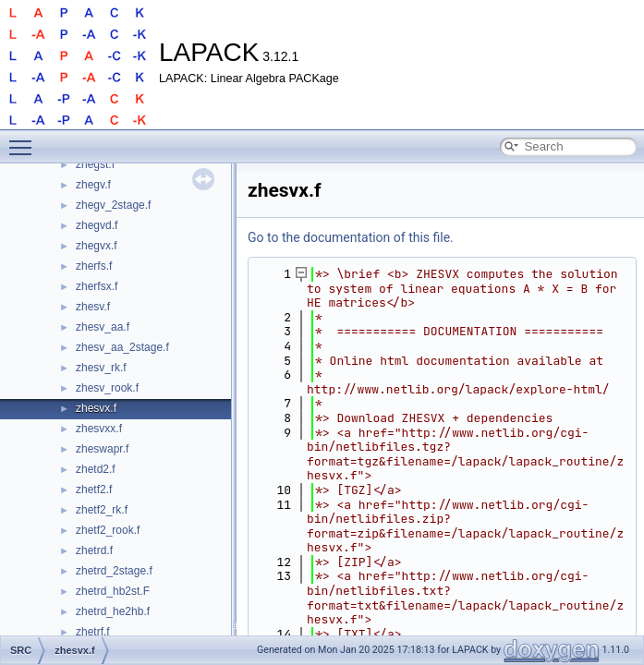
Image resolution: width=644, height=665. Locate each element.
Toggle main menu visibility (25, 139)
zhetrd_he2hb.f (113, 611)
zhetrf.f (93, 632)
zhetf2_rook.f (108, 530)
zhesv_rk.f (101, 368)
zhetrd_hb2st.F (113, 591)
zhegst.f (95, 164)
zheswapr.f (102, 449)
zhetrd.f (94, 550)
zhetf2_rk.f (102, 510)
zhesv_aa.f (103, 327)
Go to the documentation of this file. (351, 237)
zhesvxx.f (99, 429)
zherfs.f (94, 266)
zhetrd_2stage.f (114, 571)
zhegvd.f (97, 225)
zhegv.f (93, 185)
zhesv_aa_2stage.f (122, 347)
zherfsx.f (97, 286)
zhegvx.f (97, 246)
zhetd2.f (96, 469)
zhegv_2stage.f (113, 205)
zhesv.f (93, 307)
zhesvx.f (96, 408)
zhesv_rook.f (107, 388)
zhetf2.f (94, 490)
